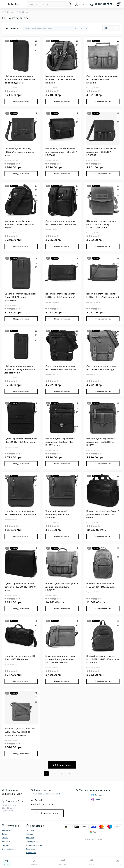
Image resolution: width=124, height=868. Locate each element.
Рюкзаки (6, 841)
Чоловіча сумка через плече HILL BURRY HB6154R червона (21, 513)
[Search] (69, 4)
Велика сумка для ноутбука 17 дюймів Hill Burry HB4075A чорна (103, 514)
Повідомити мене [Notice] (21, 101)
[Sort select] (50, 28)
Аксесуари (7, 830)
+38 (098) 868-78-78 (13, 794)
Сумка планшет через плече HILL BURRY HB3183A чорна (61, 368)
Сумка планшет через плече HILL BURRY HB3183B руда (101, 368)
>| (77, 774)
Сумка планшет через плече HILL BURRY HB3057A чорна (61, 223)
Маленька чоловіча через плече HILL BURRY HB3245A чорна (20, 224)
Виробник (12, 12)
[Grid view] (106, 28)
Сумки (5, 834)
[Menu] (3, 4)
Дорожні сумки (9, 849)
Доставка (31, 830)
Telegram (97, 795)
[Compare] (36, 49)
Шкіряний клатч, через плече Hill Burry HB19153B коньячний (103, 295)
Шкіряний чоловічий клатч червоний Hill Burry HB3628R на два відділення (20, 79)
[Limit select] (84, 28)
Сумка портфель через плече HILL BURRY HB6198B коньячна (102, 79)
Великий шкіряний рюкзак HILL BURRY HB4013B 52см (101, 585)
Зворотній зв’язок (34, 845)
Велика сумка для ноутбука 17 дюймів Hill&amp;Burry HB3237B (62, 587)
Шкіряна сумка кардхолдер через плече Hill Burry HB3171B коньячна (101, 224)
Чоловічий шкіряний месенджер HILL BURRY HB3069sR (58, 514)
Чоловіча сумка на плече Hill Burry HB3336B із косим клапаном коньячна (20, 732)
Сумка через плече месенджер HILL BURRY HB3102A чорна (21, 440)
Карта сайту (32, 849)
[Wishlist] (36, 45)
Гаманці (5, 845)
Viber (95, 800)
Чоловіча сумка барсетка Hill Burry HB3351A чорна (20, 658)
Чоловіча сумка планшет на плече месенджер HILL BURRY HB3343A (61, 152)
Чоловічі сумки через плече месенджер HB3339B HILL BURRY (101, 442)
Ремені (5, 838)
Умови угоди (32, 841)
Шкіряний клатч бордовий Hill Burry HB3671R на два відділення (21, 297)
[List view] (111, 28)
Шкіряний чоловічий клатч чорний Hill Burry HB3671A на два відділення (20, 369)
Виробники (31, 853)
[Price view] (116, 28)
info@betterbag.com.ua (42, 804)
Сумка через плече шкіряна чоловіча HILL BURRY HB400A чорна (20, 587)
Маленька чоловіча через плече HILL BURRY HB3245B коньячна (60, 79)
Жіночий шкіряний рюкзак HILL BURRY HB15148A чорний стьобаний (103, 659)
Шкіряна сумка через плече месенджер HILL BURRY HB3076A (101, 152)
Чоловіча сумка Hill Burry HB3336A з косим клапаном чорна (19, 152)
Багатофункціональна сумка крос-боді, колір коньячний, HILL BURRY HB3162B (61, 659)
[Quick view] (36, 41)
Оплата (30, 834)
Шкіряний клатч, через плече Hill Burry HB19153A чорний (61, 295)
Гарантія (30, 838)
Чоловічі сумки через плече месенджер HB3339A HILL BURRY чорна (60, 442)
